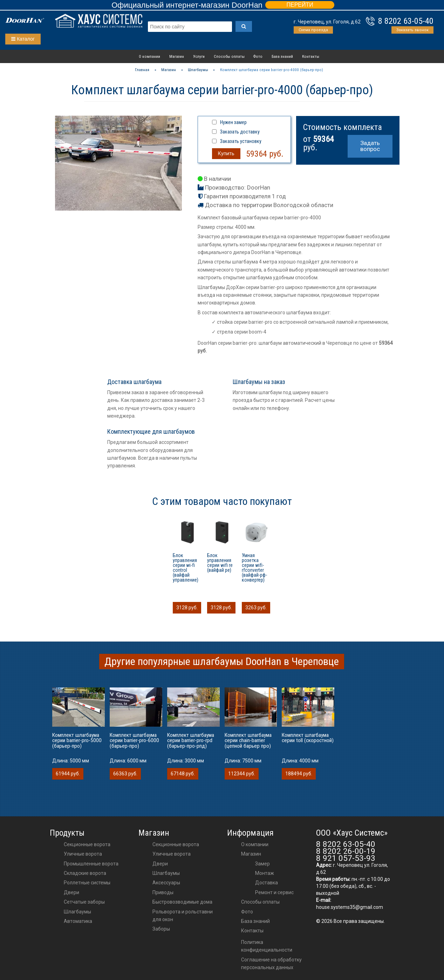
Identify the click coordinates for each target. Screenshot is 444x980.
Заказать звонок (412, 30)
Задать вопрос (370, 146)
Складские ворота (85, 873)
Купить (226, 153)
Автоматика (78, 921)
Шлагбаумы (77, 912)
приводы (163, 892)
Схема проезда (313, 30)
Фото (258, 56)
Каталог (23, 39)
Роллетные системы (87, 883)
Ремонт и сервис (274, 892)
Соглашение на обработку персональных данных (271, 964)
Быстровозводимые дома (182, 902)
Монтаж (265, 873)
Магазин (177, 56)
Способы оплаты (229, 56)
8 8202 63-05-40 (406, 21)
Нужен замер (233, 122)
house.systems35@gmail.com (350, 907)
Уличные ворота (83, 854)
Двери (71, 892)
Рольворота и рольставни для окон (183, 916)
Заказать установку (241, 141)
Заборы (161, 929)
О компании (149, 56)
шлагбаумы (166, 873)
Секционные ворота (87, 844)
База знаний (282, 56)
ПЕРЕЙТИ (300, 5)
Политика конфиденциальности (267, 946)
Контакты (311, 56)
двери (160, 864)
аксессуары (166, 883)
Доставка (267, 883)
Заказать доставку (240, 132)
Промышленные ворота (91, 864)
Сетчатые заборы (84, 902)
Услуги (199, 56)
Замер (262, 864)
